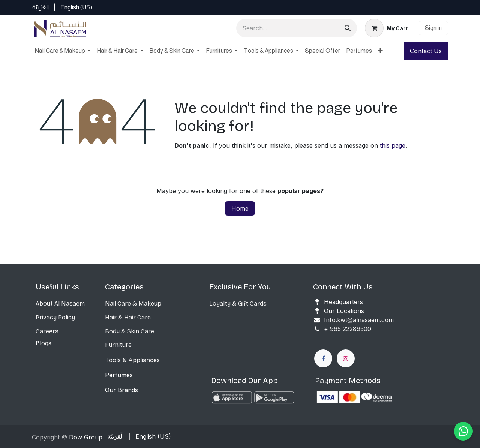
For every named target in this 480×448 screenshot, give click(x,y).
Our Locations (344, 311)
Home (240, 208)
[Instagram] (346, 358)
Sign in (433, 28)
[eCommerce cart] (386, 28)
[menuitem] (40, 7)
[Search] (348, 28)
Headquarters (343, 302)
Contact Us (426, 51)
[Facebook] (323, 358)
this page (393, 145)
